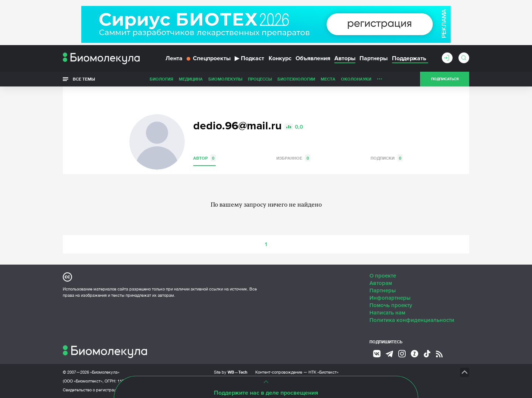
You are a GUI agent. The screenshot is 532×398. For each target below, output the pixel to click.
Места (328, 79)
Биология (161, 79)
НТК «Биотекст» (323, 372)
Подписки (387, 158)
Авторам (381, 283)
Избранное (293, 158)
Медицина (191, 79)
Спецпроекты (209, 58)
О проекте (383, 276)
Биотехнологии (296, 79)
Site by (231, 372)
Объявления (313, 58)
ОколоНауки (356, 79)
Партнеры (374, 58)
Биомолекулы (225, 79)
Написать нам (387, 313)
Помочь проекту (391, 305)
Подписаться (445, 79)
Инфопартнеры (390, 298)
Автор (204, 158)
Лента (174, 58)
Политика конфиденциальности (412, 320)
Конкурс (280, 58)
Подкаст (249, 58)
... (380, 77)
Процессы (260, 79)
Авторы (345, 58)
